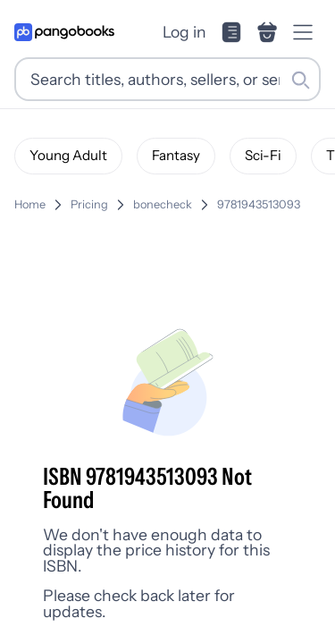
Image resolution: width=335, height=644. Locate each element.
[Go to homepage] (64, 32)
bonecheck (163, 204)
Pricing (89, 204)
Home (30, 204)
